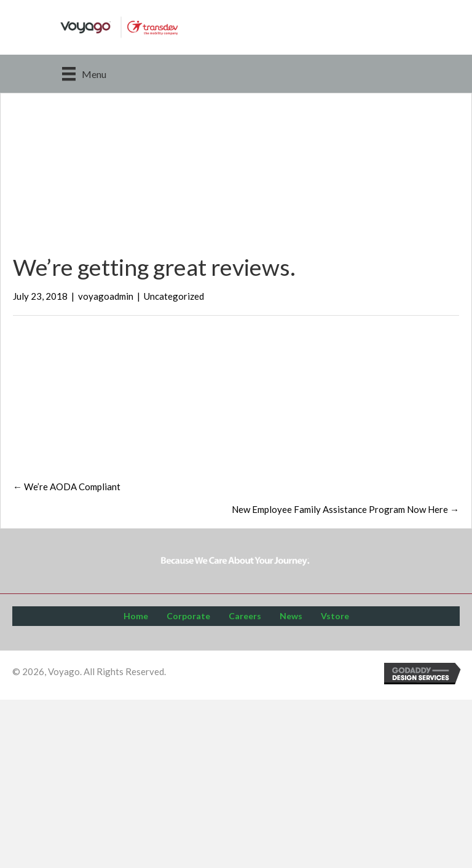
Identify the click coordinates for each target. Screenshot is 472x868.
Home (136, 616)
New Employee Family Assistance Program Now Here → (345, 509)
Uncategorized (174, 296)
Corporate (188, 616)
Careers (245, 616)
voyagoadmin (106, 296)
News (291, 616)
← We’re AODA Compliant (67, 487)
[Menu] (84, 73)
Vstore (335, 616)
